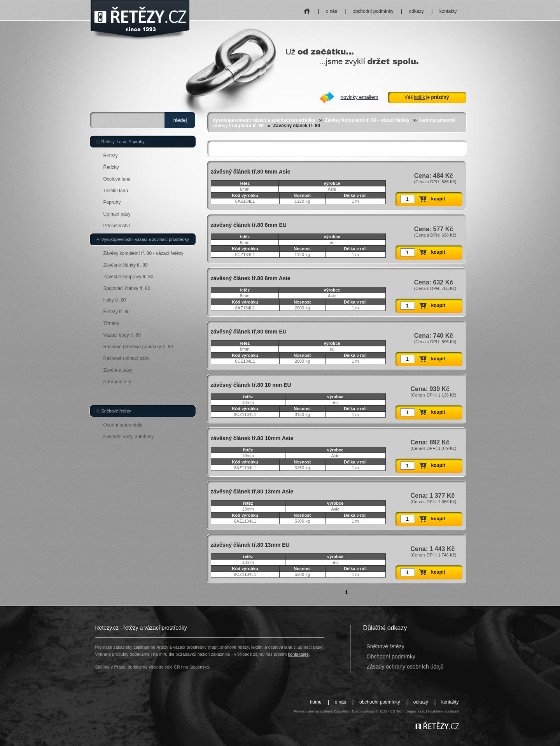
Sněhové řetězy (116, 411)
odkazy (416, 11)
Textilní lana (116, 191)
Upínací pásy (117, 214)
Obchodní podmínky (391, 656)
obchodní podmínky (373, 11)
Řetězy (111, 156)
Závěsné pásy (118, 370)
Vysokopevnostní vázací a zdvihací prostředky (264, 120)
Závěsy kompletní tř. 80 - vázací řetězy (367, 120)
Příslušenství (117, 226)
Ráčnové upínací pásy (127, 358)
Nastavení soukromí (443, 711)
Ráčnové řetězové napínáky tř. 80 (138, 347)
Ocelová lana (117, 179)
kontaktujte (298, 654)
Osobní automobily (123, 425)
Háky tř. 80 (115, 300)
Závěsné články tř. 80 (126, 265)
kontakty (448, 11)
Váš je (427, 97)
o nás (332, 11)
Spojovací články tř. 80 (127, 288)
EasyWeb (341, 711)
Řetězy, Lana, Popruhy (123, 142)
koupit (438, 199)
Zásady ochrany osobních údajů (405, 667)
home (307, 9)
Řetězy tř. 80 (117, 312)
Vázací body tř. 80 (122, 335)
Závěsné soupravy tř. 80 (129, 277)
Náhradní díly (117, 382)
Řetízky (111, 167)
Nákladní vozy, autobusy (129, 437)
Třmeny (111, 323)
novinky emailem (360, 97)
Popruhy (112, 202)
